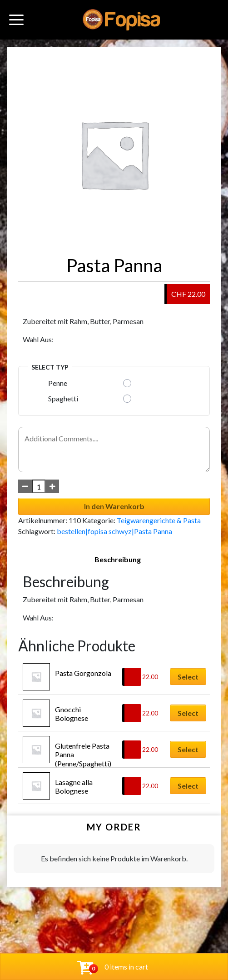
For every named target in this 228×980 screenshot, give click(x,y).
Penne (58, 383)
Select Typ (50, 367)
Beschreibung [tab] (118, 559)
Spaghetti (63, 398)
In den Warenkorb (114, 506)
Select (188, 677)
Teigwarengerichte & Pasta (159, 520)
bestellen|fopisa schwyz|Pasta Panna (114, 531)
